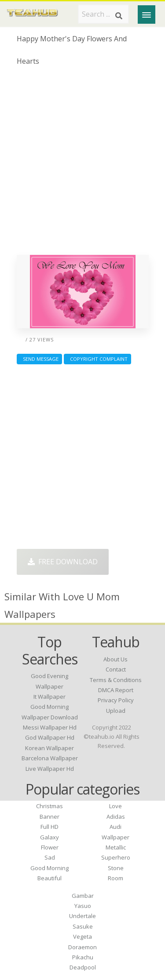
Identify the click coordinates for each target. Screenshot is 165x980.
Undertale (82, 916)
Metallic (116, 847)
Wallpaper (115, 837)
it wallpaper (49, 697)
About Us (115, 659)
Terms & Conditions (116, 680)
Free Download (63, 562)
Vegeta (82, 936)
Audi (115, 827)
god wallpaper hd (50, 737)
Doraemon (82, 947)
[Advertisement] (82, 164)
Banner (49, 817)
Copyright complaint (97, 359)
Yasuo (83, 906)
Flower (50, 847)
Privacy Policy (116, 700)
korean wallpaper (49, 748)
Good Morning (49, 868)
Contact (116, 669)
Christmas (49, 806)
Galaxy (49, 837)
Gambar (83, 896)
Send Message (39, 359)
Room (115, 878)
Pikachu (83, 957)
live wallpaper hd (50, 769)
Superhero (116, 857)
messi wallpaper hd (50, 727)
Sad (50, 857)
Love (115, 806)
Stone (116, 868)
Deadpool (83, 967)
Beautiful (49, 878)
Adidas (116, 817)
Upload (116, 711)
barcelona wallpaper (50, 758)
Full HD (49, 827)
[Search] (119, 16)
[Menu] (147, 15)
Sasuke (83, 926)
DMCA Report (116, 690)
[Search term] (103, 14)
